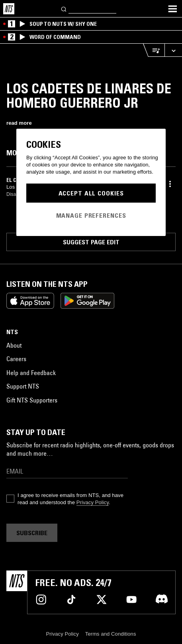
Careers (16, 359)
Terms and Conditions (111, 634)
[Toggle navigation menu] (172, 9)
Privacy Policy (93, 502)
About (14, 345)
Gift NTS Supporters (32, 400)
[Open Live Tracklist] (154, 50)
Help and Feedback (31, 373)
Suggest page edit (91, 242)
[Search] (64, 9)
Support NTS (23, 386)
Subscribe (32, 533)
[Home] (9, 9)
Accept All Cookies (91, 193)
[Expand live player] (173, 50)
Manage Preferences (91, 215)
